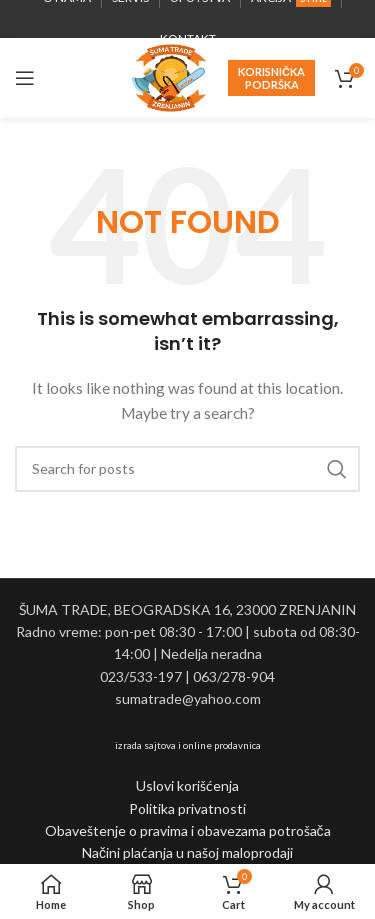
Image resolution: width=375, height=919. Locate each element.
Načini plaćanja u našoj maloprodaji (187, 852)
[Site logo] (169, 76)
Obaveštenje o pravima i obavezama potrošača (188, 830)
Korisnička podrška (271, 78)
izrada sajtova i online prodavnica (188, 745)
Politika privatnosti (187, 808)
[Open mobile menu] (25, 78)
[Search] (187, 469)
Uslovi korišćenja (187, 785)
